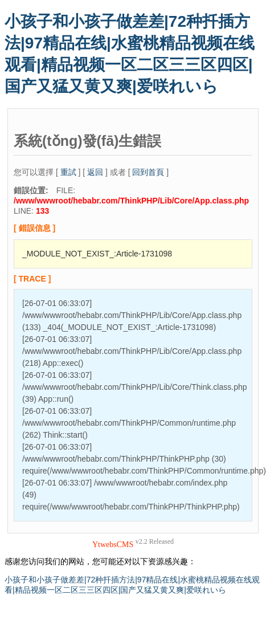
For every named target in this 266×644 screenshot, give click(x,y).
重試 (68, 172)
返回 (95, 172)
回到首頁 (148, 172)
